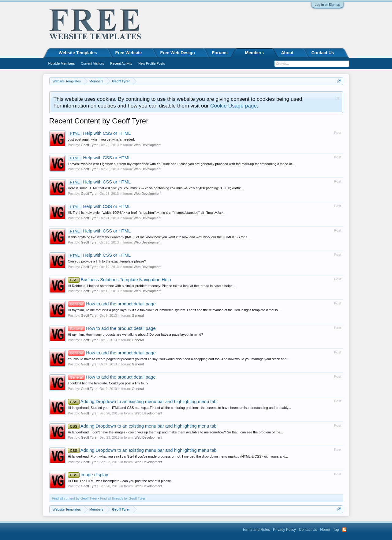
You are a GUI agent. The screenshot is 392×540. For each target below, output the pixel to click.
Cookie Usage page (233, 106)
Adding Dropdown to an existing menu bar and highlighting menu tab (142, 402)
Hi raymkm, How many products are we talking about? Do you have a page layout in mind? (136, 334)
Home (325, 530)
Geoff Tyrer (89, 145)
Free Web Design (178, 53)
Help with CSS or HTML (99, 133)
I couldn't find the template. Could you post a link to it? (108, 383)
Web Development (147, 145)
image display (88, 475)
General (138, 315)
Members (254, 53)
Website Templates (78, 53)
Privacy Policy (284, 530)
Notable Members (62, 63)
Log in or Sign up (327, 5)
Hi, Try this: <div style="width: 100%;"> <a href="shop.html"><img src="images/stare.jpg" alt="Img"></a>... (147, 213)
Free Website (129, 53)
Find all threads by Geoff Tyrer (123, 498)
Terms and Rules (256, 530)
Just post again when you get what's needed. (101, 139)
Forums (220, 53)
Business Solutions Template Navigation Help (119, 280)
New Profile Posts (152, 63)
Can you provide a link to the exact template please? (107, 261)
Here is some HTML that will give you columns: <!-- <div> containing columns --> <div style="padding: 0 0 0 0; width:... (156, 188)
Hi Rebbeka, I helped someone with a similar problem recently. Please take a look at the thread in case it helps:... (152, 286)
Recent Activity (121, 63)
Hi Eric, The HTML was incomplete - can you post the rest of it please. (120, 481)
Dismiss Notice (338, 98)
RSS (344, 530)
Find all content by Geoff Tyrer (75, 498)
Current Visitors (92, 63)
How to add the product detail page (112, 304)
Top (336, 530)
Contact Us (323, 53)
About (287, 53)
